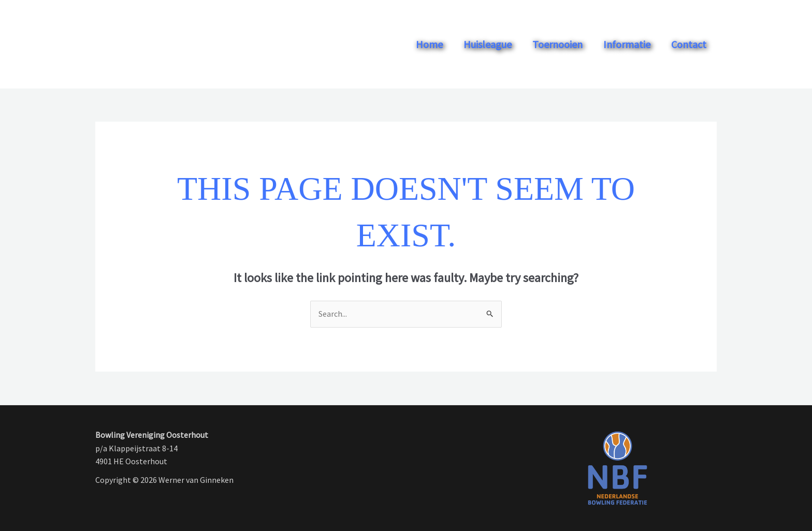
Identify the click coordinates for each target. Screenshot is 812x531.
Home (429, 44)
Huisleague (488, 44)
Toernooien (557, 44)
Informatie (627, 44)
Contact (689, 44)
